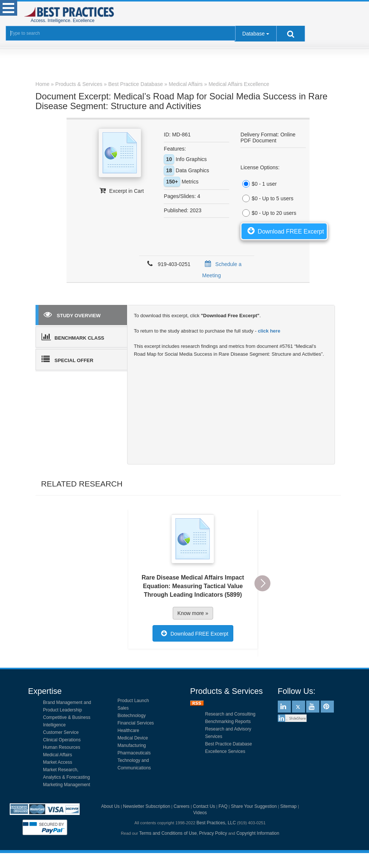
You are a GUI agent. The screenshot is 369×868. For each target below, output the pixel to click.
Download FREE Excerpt (284, 231)
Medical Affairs (58, 755)
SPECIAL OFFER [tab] (67, 359)
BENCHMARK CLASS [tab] (73, 337)
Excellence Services (225, 751)
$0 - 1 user (259, 184)
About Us (110, 806)
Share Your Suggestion (254, 806)
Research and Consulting (230, 714)
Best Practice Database (229, 744)
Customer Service (61, 732)
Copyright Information (258, 833)
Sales (123, 708)
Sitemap (289, 806)
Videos (200, 813)
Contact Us (204, 806)
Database (253, 34)
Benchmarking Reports (228, 722)
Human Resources (62, 747)
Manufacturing (132, 745)
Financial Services (136, 723)
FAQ (223, 806)
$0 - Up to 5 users (267, 198)
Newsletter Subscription (147, 806)
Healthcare (128, 730)
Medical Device (133, 738)
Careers (182, 806)
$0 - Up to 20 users (268, 213)
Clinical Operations (62, 740)
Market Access (58, 762)
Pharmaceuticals (134, 753)
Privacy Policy (213, 833)
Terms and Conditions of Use (168, 833)
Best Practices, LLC (216, 823)
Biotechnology (131, 716)
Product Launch (133, 701)
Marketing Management (67, 785)
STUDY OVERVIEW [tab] (72, 314)
